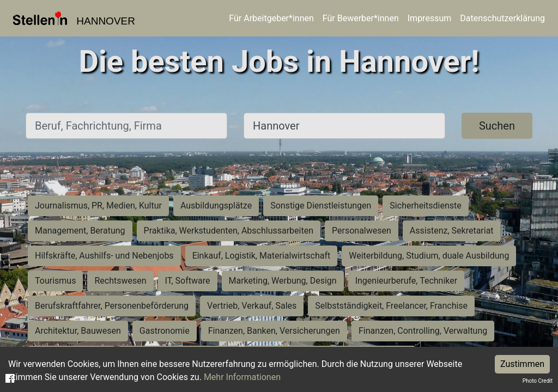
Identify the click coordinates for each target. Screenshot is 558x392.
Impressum (430, 18)
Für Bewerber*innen (361, 18)
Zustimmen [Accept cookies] (522, 364)
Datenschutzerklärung (502, 18)
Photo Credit (538, 381)
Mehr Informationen (242, 377)
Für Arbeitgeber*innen (271, 18)
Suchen (497, 126)
